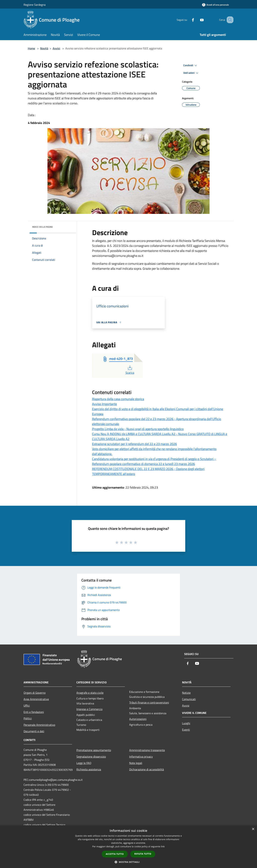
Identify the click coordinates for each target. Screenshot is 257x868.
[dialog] (128, 847)
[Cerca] (229, 20)
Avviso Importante (104, 404)
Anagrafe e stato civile (90, 693)
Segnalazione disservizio (91, 757)
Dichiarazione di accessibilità (147, 769)
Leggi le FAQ (84, 763)
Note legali (136, 763)
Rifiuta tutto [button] (143, 854)
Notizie (186, 693)
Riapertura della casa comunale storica (118, 399)
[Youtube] (197, 20)
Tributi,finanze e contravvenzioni (149, 702)
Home (31, 48)
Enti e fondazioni (34, 712)
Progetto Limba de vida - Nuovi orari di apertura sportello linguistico (138, 429)
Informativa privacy (141, 757)
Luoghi (186, 723)
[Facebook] (188, 20)
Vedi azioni (191, 73)
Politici (28, 718)
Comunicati (189, 699)
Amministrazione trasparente (147, 750)
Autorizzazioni (138, 719)
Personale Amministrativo (39, 725)
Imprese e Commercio (89, 709)
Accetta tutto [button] (115, 854)
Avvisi (56, 48)
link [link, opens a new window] (163, 847)
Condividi (191, 65)
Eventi (186, 730)
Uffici (27, 705)
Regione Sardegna (35, 5)
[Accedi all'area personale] (215, 5)
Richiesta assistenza (89, 769)
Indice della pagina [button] (42, 227)
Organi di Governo (35, 693)
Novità (44, 48)
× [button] (253, 829)
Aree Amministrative (36, 699)
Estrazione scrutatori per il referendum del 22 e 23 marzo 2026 (134, 444)
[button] (128, 862)
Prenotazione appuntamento (94, 750)
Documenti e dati (34, 731)
